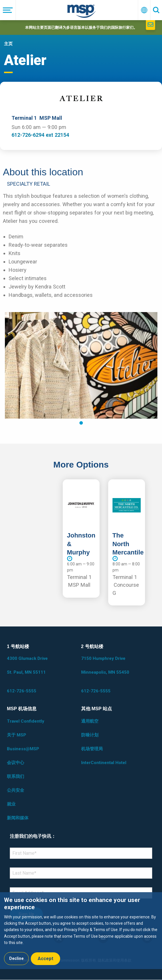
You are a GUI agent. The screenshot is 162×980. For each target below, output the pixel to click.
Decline (16, 958)
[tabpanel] (81, 365)
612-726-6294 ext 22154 (40, 135)
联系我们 (16, 776)
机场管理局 (92, 749)
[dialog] (81, 930)
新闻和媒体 (18, 818)
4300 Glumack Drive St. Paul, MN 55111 (27, 665)
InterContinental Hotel (104, 763)
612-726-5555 (22, 691)
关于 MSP (17, 735)
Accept (45, 959)
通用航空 (90, 721)
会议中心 (16, 763)
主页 (8, 44)
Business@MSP (23, 749)
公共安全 (16, 790)
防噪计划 (90, 735)
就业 (11, 804)
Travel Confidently (26, 721)
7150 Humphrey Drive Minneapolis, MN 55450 (105, 665)
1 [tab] (81, 423)
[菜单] (8, 10)
